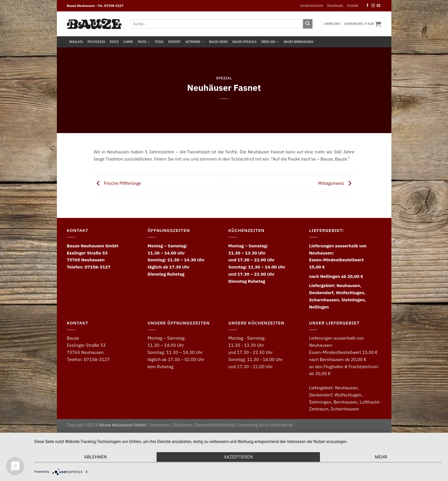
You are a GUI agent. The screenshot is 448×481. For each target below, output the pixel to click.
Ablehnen (95, 457)
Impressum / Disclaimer (170, 425)
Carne (128, 42)
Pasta (144, 42)
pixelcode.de (281, 425)
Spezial (224, 78)
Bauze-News (218, 42)
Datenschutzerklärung (215, 425)
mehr (381, 457)
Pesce (114, 42)
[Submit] (308, 24)
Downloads (335, 5)
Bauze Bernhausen (298, 42)
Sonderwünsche (311, 5)
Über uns (270, 42)
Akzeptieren (238, 457)
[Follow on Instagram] (373, 6)
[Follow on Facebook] (368, 6)
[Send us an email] (379, 6)
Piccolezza (96, 42)
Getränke (195, 42)
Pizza (159, 42)
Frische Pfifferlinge (118, 183)
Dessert (174, 42)
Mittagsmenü (336, 183)
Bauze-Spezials (244, 42)
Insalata (76, 42)
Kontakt (353, 5)
